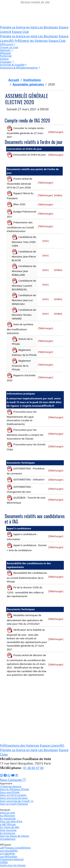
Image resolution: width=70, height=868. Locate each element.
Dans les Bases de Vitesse (14, 836)
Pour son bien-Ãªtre (11, 821)
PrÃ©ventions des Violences (20, 746)
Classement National (12, 859)
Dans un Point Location (13, 795)
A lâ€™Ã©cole (8, 824)
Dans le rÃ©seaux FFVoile (14, 789)
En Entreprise (8, 833)
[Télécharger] (56, 132)
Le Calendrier (8, 853)
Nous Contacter (13, 780)
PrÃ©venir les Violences (31, 41)
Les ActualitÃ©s (9, 851)
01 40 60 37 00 (33, 768)
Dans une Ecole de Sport (14, 798)
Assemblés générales (28, 84)
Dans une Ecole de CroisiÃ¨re (17, 801)
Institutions (32, 80)
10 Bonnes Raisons (11, 786)
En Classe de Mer (10, 827)
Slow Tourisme (8, 830)
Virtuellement (8, 839)
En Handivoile (8, 819)
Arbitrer (4, 59)
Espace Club (20, 32)
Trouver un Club (9, 47)
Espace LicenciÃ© (52, 746)
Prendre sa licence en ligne (19, 27)
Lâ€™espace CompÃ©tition (15, 848)
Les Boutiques (48, 27)
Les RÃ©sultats (8, 856)
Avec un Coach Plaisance (14, 804)
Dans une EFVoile (10, 792)
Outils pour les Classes (13, 865)
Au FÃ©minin (7, 816)
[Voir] (45, 241)
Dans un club (7, 813)
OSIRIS (4, 862)
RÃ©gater (6, 53)
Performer (6, 56)
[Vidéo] (58, 195)
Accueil (14, 80)
